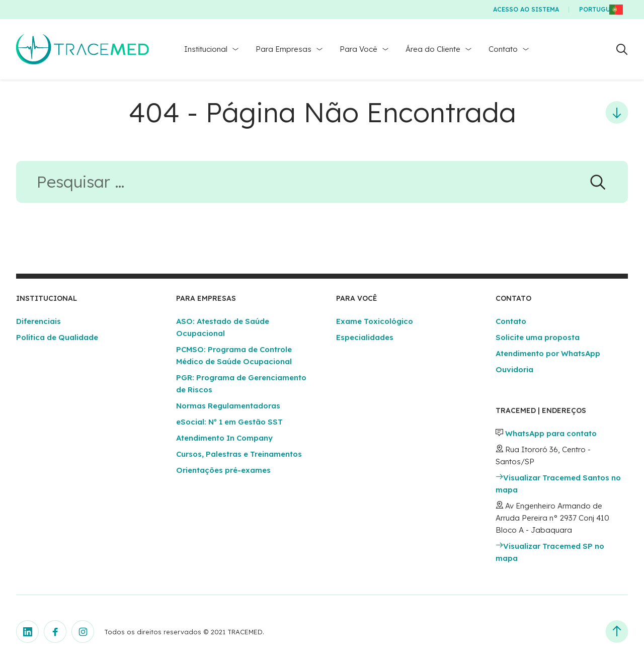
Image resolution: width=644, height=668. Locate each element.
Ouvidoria (514, 369)
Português (598, 9)
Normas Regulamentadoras (228, 406)
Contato (503, 49)
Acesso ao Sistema (526, 9)
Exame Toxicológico (375, 321)
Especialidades (365, 337)
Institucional (206, 49)
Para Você (358, 49)
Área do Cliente (433, 49)
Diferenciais (38, 321)
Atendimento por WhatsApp (548, 353)
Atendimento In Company (224, 438)
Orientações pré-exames (223, 470)
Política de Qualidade (57, 337)
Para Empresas (284, 49)
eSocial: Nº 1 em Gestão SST (229, 422)
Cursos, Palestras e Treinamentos (239, 454)
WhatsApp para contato (551, 433)
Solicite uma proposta (538, 337)
